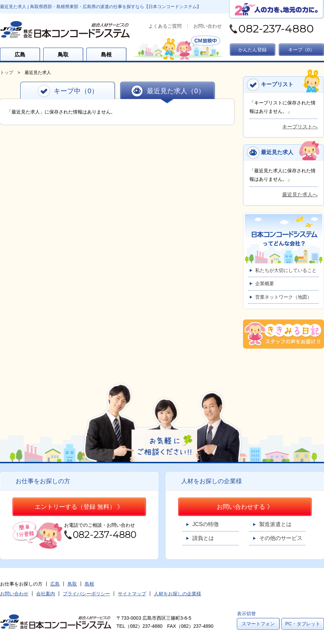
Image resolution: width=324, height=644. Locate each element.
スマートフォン (258, 624)
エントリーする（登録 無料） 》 (79, 507)
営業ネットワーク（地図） (283, 297)
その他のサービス (281, 538)
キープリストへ (300, 127)
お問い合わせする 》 (245, 507)
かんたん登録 (252, 50)
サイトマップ (132, 594)
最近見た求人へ (300, 194)
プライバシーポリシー (86, 594)
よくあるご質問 (165, 26)
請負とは (203, 538)
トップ (7, 72)
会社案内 (46, 594)
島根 (106, 55)
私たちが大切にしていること (286, 270)
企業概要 (265, 283)
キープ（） (301, 50)
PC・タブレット (303, 624)
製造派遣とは (275, 524)
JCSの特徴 (206, 524)
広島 (20, 55)
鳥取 (63, 55)
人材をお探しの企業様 (178, 594)
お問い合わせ (208, 26)
